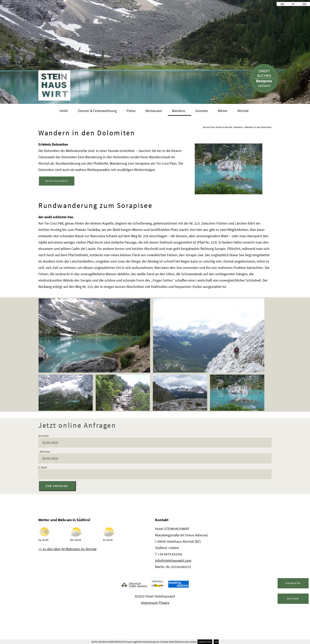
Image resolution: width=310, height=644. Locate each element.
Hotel (64, 111)
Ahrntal (243, 111)
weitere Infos (205, 642)
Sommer (202, 111)
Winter (223, 111)
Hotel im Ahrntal (224, 127)
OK (216, 642)
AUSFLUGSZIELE (57, 181)
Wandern (179, 111)
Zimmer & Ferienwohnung (97, 111)
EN (304, 4)
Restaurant (154, 111)
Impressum (149, 603)
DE (282, 4)
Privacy (164, 603)
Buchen (293, 599)
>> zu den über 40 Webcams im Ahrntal (67, 549)
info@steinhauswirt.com (173, 560)
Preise (131, 111)
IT (293, 4)
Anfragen (293, 583)
